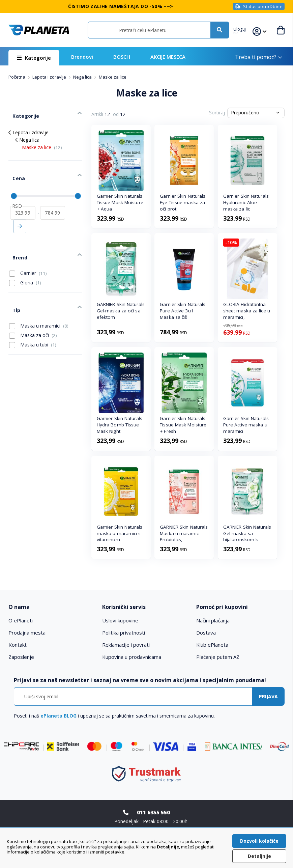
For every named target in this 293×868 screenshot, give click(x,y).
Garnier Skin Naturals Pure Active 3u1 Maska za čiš (183, 311)
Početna (17, 77)
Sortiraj (217, 113)
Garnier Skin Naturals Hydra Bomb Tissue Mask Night (120, 425)
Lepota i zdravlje (50, 77)
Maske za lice (42, 141)
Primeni (20, 211)
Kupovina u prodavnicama (132, 657)
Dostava (206, 633)
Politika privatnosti (124, 633)
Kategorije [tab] (20, 112)
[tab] (53, 607)
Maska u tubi (33, 316)
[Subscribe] (268, 696)
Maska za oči (33, 307)
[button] (243, 30)
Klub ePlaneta (212, 645)
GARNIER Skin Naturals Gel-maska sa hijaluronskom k (247, 533)
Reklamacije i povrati (126, 645)
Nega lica (83, 77)
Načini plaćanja (213, 620)
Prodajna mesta (27, 633)
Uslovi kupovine (120, 620)
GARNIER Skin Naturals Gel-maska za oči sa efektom (121, 311)
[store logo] (39, 30)
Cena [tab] (14, 167)
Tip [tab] (12, 284)
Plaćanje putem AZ (218, 657)
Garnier (28, 251)
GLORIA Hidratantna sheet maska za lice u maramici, (247, 311)
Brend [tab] (15, 238)
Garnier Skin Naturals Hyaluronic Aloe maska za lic (246, 202)
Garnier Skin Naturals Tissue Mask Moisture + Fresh (183, 425)
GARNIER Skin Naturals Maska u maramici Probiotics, (184, 533)
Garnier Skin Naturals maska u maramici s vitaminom (120, 533)
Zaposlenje (21, 657)
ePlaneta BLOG (58, 716)
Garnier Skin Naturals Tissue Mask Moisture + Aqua (120, 202)
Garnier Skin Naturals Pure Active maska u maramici (246, 425)
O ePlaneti (21, 620)
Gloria (25, 261)
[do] (53, 197)
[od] (23, 197)
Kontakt (18, 645)
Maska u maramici (39, 297)
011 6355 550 (153, 812)
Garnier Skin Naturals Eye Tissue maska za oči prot (183, 202)
